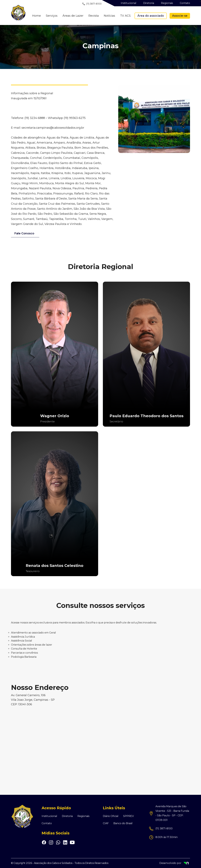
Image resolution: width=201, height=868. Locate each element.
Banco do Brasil (123, 823)
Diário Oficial (111, 816)
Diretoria (67, 816)
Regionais (83, 816)
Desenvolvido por (175, 863)
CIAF (106, 823)
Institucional (49, 816)
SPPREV (128, 816)
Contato (47, 823)
